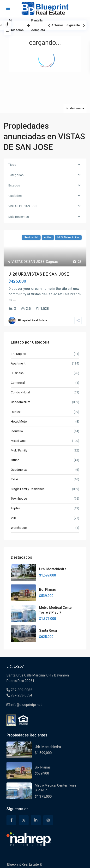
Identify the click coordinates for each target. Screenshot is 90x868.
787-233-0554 (21, 695)
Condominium (21, 402)
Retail (15, 479)
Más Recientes (19, 217)
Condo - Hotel (20, 392)
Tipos (12, 165)
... (14, 300)
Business (17, 373)
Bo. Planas (48, 590)
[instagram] (48, 820)
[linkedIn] (36, 820)
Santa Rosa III (50, 630)
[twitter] (24, 820)
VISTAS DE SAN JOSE (23, 206)
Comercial (18, 383)
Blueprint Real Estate (33, 320)
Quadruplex (19, 470)
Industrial (17, 431)
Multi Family (19, 450)
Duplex (16, 412)
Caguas (52, 262)
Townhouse (19, 499)
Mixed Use (18, 441)
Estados (14, 185)
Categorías (16, 175)
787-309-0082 (21, 690)
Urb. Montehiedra (53, 569)
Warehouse (19, 528)
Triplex (15, 508)
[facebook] (11, 820)
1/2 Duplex (18, 354)
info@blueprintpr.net (26, 705)
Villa (14, 518)
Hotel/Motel (19, 421)
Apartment (18, 363)
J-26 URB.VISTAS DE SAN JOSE (39, 274)
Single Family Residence (28, 489)
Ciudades (15, 196)
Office (15, 460)
